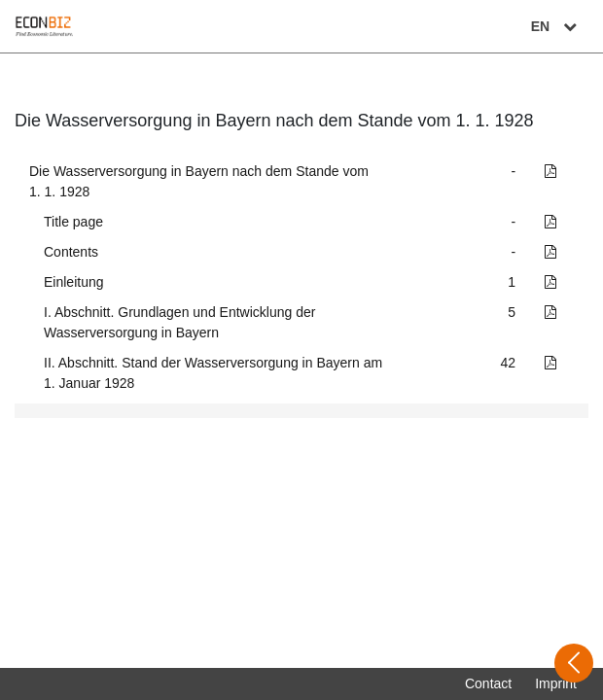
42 (509, 363)
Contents (71, 252)
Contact (488, 683)
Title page (73, 222)
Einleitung (74, 282)
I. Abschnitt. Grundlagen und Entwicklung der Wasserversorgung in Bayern (179, 322)
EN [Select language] (556, 26)
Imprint (556, 683)
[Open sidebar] (574, 663)
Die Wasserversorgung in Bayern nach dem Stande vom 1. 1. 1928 (199, 181)
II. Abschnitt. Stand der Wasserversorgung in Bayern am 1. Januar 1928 (213, 373)
